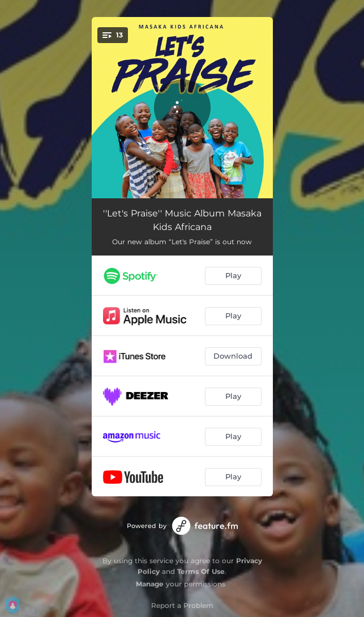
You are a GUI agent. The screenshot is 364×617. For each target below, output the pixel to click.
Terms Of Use (201, 571)
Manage (150, 584)
